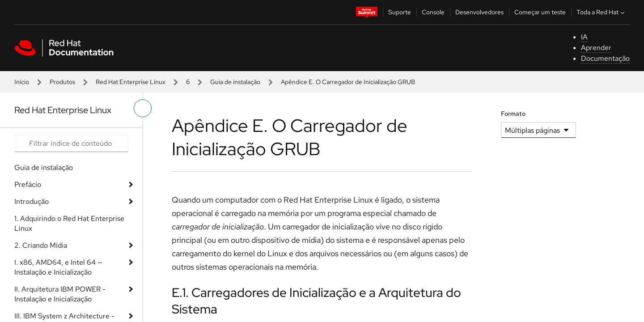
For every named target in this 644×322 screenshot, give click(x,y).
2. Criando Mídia (41, 245)
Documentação (605, 58)
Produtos (62, 82)
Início (22, 82)
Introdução (32, 201)
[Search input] (71, 144)
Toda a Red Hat (602, 12)
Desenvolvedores (479, 12)
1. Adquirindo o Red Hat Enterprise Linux (69, 223)
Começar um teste (540, 12)
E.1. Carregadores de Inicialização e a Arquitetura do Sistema (316, 301)
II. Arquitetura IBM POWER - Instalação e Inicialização (60, 294)
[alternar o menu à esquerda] (143, 108)
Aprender (596, 48)
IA (584, 37)
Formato (513, 114)
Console (433, 12)
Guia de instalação (235, 82)
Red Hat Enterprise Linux (131, 82)
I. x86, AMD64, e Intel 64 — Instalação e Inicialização (58, 267)
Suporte (400, 12)
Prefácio (28, 184)
